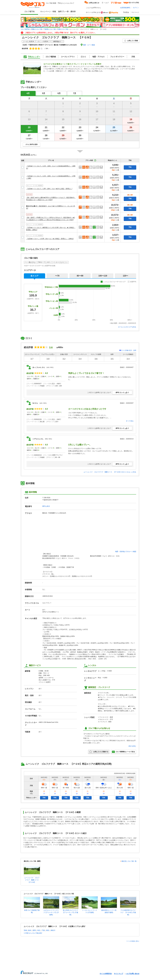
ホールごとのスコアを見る (127, 327)
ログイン (136, 8)
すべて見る (130, 421)
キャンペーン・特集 (48, 12)
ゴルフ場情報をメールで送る (123, 752)
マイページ (135, 12)
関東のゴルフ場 (37, 29)
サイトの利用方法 (106, 974)
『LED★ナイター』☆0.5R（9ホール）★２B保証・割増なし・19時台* (50, 239)
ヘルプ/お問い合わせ (132, 974)
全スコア (34, 276)
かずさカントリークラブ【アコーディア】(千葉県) (51, 912)
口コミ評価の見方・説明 (129, 350)
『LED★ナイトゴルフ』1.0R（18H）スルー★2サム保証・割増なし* (49, 189)
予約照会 (126, 12)
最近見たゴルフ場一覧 (129, 861)
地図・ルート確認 (89, 45)
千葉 (43, 930)
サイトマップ (118, 974)
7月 (75, 93)
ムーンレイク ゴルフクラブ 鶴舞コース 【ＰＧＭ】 (32, 880)
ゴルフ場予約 (29, 12)
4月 (28, 93)
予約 (130, 167)
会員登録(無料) (125, 8)
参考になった (122, 392)
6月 (59, 93)
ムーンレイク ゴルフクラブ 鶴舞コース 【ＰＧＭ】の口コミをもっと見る (110, 472)
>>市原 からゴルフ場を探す (33, 933)
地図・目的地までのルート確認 (126, 552)
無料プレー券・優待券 (67, 12)
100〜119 (103, 276)
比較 (23, 160)
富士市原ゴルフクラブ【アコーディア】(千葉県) (70, 912)
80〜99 (80, 276)
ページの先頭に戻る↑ (133, 941)
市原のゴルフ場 (62, 29)
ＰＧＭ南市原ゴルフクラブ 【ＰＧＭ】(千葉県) (128, 912)
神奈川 (53, 930)
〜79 (57, 276)
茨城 (25, 930)
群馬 (34, 930)
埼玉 (39, 930)
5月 (44, 93)
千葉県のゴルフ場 (49, 29)
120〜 (126, 276)
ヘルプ (106, 3)
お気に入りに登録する (99, 752)
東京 (48, 930)
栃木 (30, 930)
